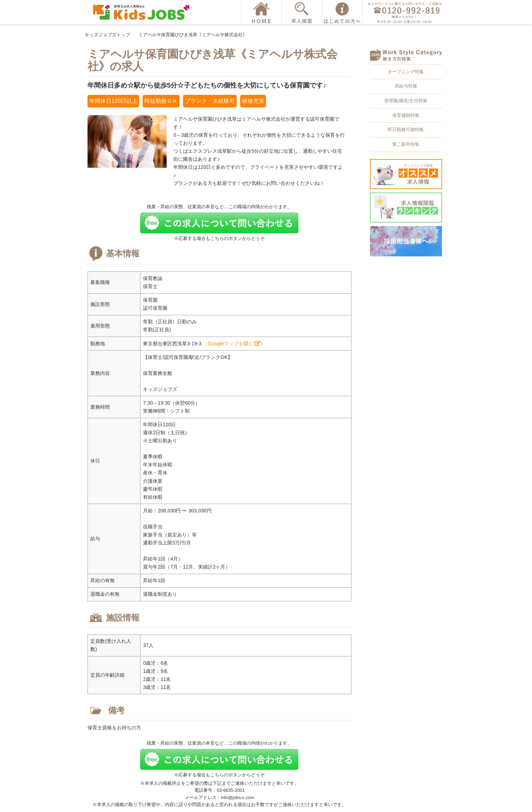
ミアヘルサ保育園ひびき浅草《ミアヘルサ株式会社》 (193, 35)
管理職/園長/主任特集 (406, 101)
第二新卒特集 (406, 144)
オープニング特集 (406, 72)
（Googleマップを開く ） (234, 344)
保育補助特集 (406, 115)
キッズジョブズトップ (107, 35)
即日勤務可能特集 (406, 130)
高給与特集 (406, 86)
